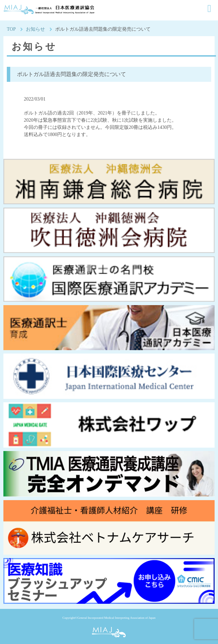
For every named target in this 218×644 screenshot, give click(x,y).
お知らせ (35, 29)
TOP (11, 29)
